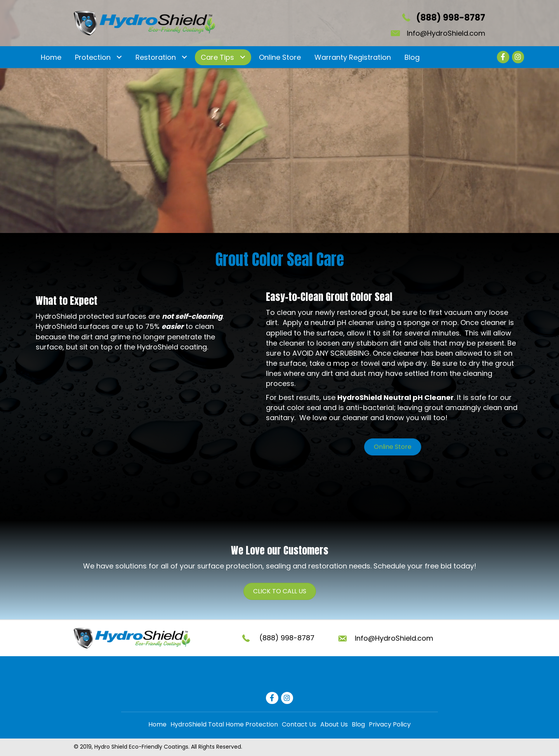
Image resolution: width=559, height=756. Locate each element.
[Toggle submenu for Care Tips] (242, 57)
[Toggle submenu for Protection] (119, 57)
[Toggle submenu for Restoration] (184, 57)
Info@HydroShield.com (446, 33)
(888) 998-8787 (451, 18)
